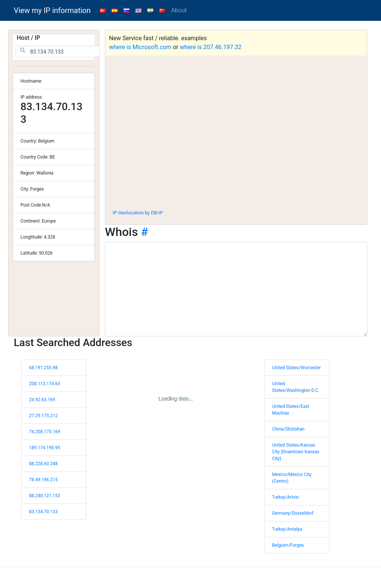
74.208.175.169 (45, 432)
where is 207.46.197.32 (211, 47)
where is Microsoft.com (140, 47)
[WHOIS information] (236, 289)
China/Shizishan (288, 429)
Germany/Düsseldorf (293, 513)
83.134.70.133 (43, 512)
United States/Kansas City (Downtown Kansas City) (296, 452)
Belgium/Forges (288, 545)
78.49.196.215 (43, 480)
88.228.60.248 (43, 464)
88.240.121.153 (45, 496)
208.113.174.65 (45, 384)
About (179, 10)
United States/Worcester (296, 368)
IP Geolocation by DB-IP (138, 213)
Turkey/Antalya (287, 529)
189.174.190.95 (45, 448)
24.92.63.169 (42, 400)
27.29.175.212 (43, 416)
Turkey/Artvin (285, 497)
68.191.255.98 (43, 368)
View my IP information (52, 10)
